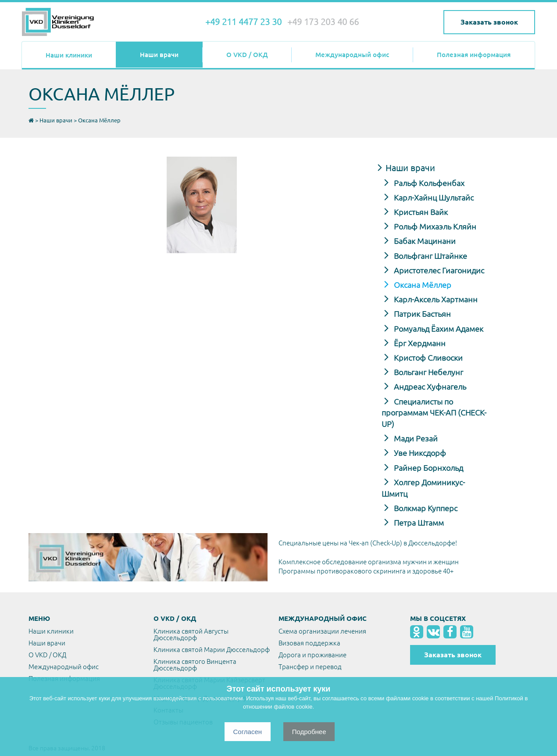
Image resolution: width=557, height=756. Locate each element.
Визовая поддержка (309, 643)
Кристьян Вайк (420, 212)
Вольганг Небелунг (428, 372)
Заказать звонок (489, 22)
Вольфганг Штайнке (430, 256)
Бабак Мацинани (424, 241)
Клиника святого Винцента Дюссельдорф (195, 665)
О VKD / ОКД (247, 55)
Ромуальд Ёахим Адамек (438, 329)
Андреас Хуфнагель (429, 387)
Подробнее (309, 732)
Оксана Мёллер (422, 285)
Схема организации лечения (322, 631)
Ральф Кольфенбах (428, 183)
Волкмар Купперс (425, 508)
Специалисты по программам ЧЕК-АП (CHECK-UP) (434, 413)
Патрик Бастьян (421, 314)
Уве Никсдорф (419, 453)
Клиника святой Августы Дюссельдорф (191, 634)
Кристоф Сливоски (427, 358)
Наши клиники (69, 55)
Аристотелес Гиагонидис (438, 270)
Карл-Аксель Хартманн (435, 299)
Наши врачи (159, 55)
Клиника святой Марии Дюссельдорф (212, 650)
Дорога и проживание (312, 655)
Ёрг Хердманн (419, 343)
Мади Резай (415, 438)
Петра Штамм (418, 523)
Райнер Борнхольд (428, 468)
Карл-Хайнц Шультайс (433, 197)
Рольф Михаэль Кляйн (434, 226)
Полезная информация (474, 55)
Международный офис (352, 55)
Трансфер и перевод (310, 667)
